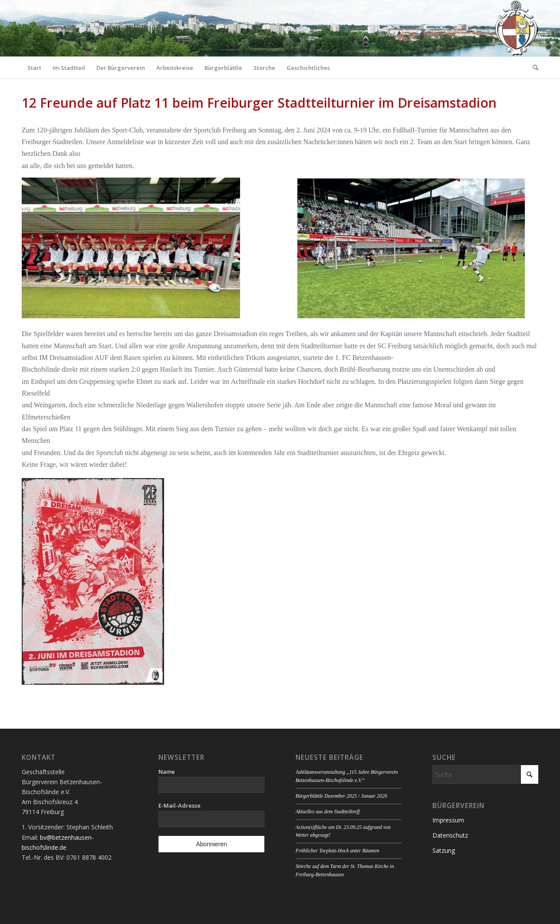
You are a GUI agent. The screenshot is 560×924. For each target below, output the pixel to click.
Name (167, 772)
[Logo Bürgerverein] (516, 28)
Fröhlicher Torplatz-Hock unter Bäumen (338, 851)
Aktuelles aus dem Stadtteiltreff (328, 812)
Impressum (448, 820)
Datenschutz (450, 835)
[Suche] (533, 68)
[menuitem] (34, 68)
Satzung (444, 850)
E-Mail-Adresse (180, 805)
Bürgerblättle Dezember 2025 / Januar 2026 (341, 796)
